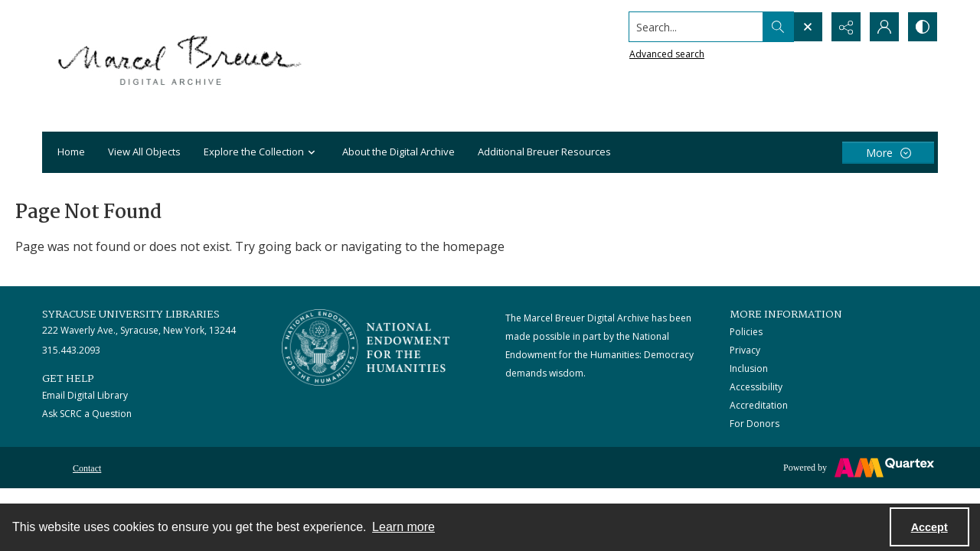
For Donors (755, 424)
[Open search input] (808, 27)
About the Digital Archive (399, 152)
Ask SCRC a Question (87, 414)
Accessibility (756, 387)
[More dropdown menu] (888, 153)
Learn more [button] (403, 527)
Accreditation (759, 405)
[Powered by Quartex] (859, 468)
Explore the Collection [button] (261, 153)
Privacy (745, 350)
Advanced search (667, 54)
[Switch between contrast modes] (923, 27)
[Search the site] (696, 27)
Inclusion (749, 368)
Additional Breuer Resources (544, 152)
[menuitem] (87, 467)
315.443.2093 (71, 350)
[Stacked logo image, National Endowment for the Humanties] (366, 347)
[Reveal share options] (846, 27)
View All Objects (144, 152)
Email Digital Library (85, 395)
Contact (87, 468)
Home (71, 152)
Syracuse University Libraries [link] (131, 315)
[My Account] (884, 27)
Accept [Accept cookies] (929, 527)
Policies (746, 332)
